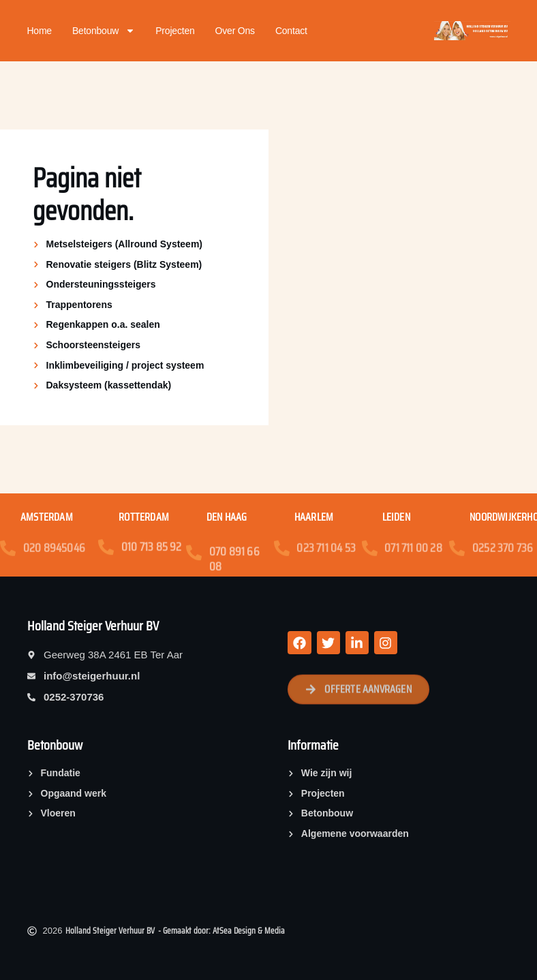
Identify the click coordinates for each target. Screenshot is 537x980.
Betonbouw (104, 31)
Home (39, 31)
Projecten (175, 31)
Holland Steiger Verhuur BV (93, 626)
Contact (291, 31)
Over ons (235, 31)
